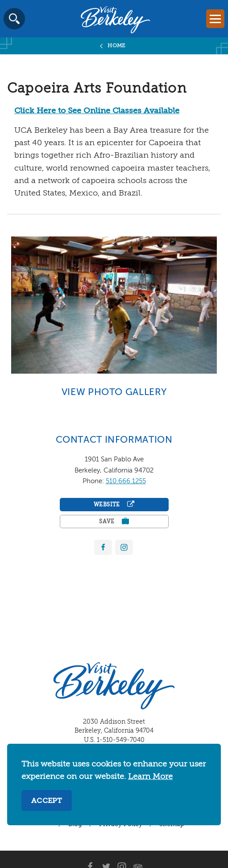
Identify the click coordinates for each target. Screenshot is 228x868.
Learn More (150, 777)
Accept (47, 801)
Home (117, 46)
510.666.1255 (126, 481)
